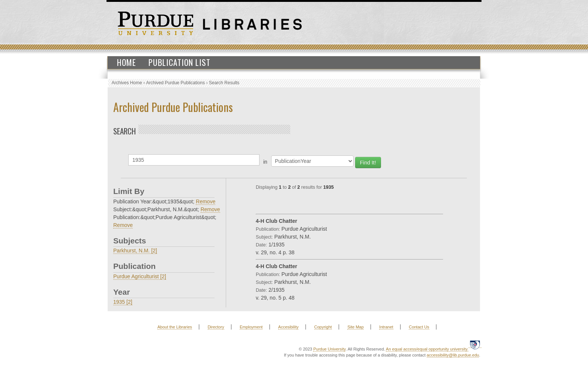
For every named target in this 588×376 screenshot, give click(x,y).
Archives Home (127, 83)
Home (127, 62)
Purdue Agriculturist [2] (140, 276)
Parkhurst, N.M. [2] (135, 251)
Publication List (179, 62)
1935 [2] (123, 302)
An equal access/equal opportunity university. (427, 349)
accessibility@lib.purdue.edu (453, 355)
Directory (216, 327)
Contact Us (419, 327)
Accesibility (288, 327)
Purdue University (329, 349)
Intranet (386, 327)
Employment (251, 327)
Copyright (323, 327)
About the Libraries (175, 327)
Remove (205, 201)
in (265, 162)
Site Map (355, 327)
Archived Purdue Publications (176, 83)
